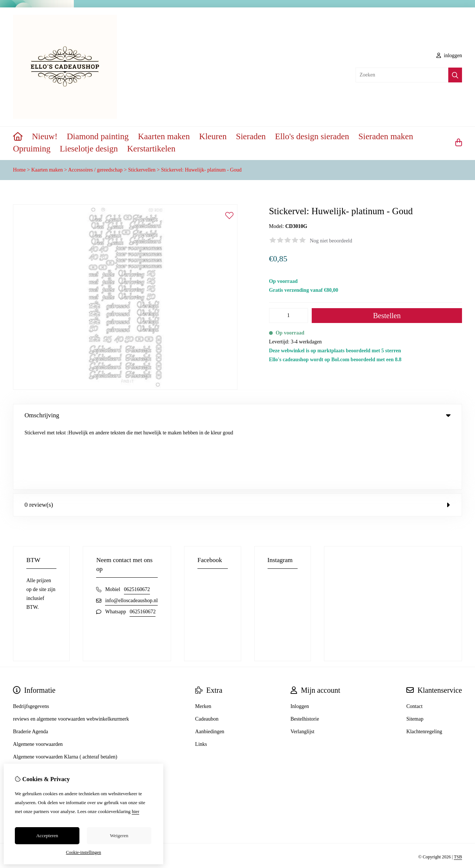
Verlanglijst (303, 669)
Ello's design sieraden (312, 136)
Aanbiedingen (210, 669)
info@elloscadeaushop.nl (131, 538)
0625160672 (137, 527)
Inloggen (300, 644)
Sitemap (415, 656)
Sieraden (251, 136)
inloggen (449, 56)
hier (135, 811)
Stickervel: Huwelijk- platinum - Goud (201, 170)
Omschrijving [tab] (237, 415)
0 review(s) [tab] (237, 442)
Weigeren (119, 836)
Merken (203, 644)
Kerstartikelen (151, 149)
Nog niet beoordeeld (331, 241)
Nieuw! (45, 136)
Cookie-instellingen (84, 852)
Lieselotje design (89, 149)
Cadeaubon (207, 656)
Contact (415, 644)
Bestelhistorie (305, 656)
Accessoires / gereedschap (95, 170)
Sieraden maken (386, 136)
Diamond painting (98, 136)
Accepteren (47, 836)
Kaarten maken (164, 136)
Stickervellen (142, 170)
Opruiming (32, 149)
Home (19, 170)
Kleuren (213, 136)
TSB (458, 794)
